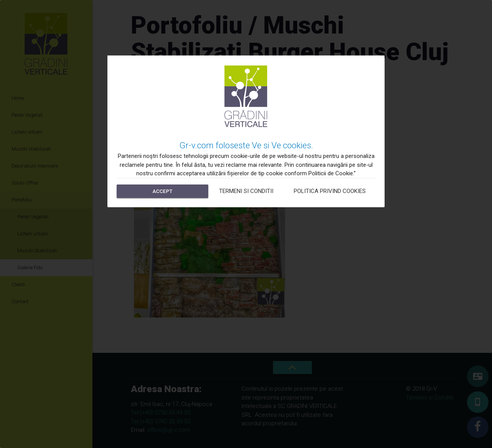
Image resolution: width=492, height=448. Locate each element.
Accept (162, 191)
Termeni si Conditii (246, 191)
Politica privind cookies (330, 191)
